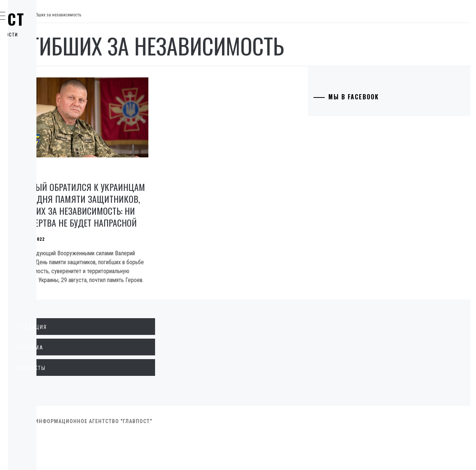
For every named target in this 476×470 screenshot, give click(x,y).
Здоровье (42, 172)
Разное (38, 188)
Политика (42, 57)
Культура (41, 156)
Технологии (45, 139)
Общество (42, 90)
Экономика (44, 74)
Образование (46, 123)
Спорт (37, 205)
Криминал (43, 106)
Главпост (64, 19)
